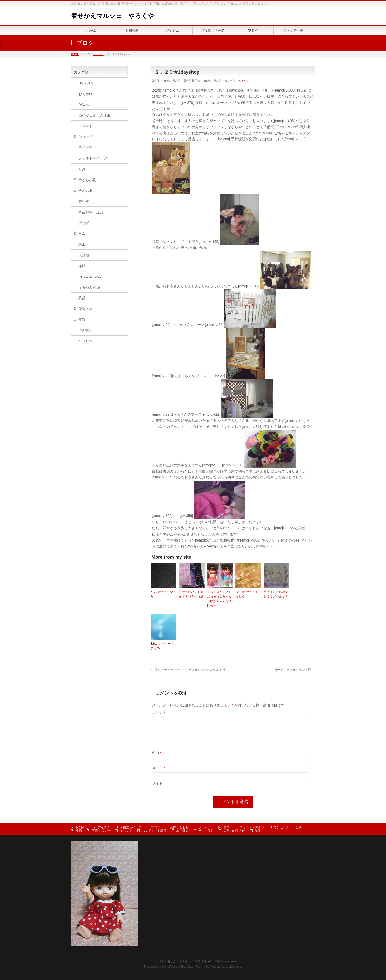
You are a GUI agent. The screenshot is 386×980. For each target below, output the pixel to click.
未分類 (84, 255)
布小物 (84, 201)
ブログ (156, 828)
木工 (82, 244)
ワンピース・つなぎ (288, 828)
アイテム (104, 828)
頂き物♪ (85, 330)
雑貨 (82, 319)
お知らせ (82, 828)
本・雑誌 (182, 831)
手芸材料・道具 (91, 212)
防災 (82, 298)
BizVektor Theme (193, 967)
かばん (84, 104)
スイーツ (85, 147)
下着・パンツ (101, 831)
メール (158, 774)
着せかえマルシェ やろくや (113, 16)
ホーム (203, 828)
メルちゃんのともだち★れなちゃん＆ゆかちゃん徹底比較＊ (219, 599)
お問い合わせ (179, 828)
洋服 (82, 266)
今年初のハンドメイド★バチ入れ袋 (191, 594)
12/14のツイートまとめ (162, 646)
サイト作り (206, 831)
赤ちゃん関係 (89, 287)
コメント (159, 713)
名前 (157, 759)
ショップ (85, 137)
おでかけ (85, 94)
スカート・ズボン (252, 828)
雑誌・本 (85, 309)
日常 (82, 234)
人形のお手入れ (234, 831)
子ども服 (85, 191)
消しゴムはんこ (91, 276)
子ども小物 (87, 180)
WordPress (170, 967)
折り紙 (84, 223)
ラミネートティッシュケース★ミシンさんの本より (188, 670)
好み (82, 169)
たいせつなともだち (163, 594)
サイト (157, 789)
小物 (79, 831)
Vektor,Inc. (218, 967)
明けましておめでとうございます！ (276, 594)
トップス (224, 828)
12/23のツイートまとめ (247, 594)
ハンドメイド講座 (154, 831)
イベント (246, 81)
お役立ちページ (131, 828)
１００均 (85, 341)
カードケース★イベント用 (295, 670)
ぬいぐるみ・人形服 (94, 115)
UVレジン (86, 83)
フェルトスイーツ (93, 158)
